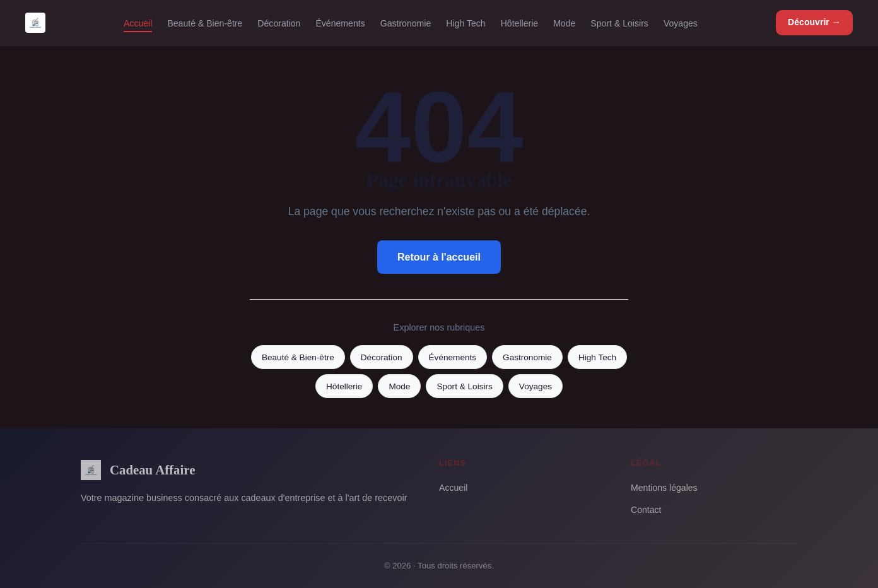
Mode (564, 23)
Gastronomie (406, 23)
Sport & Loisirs (619, 23)
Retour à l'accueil (439, 257)
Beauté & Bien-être (205, 23)
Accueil (138, 23)
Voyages (681, 23)
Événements (340, 23)
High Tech (465, 23)
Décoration (279, 23)
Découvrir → (814, 22)
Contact (646, 510)
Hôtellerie (519, 23)
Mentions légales (664, 488)
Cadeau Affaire (138, 470)
